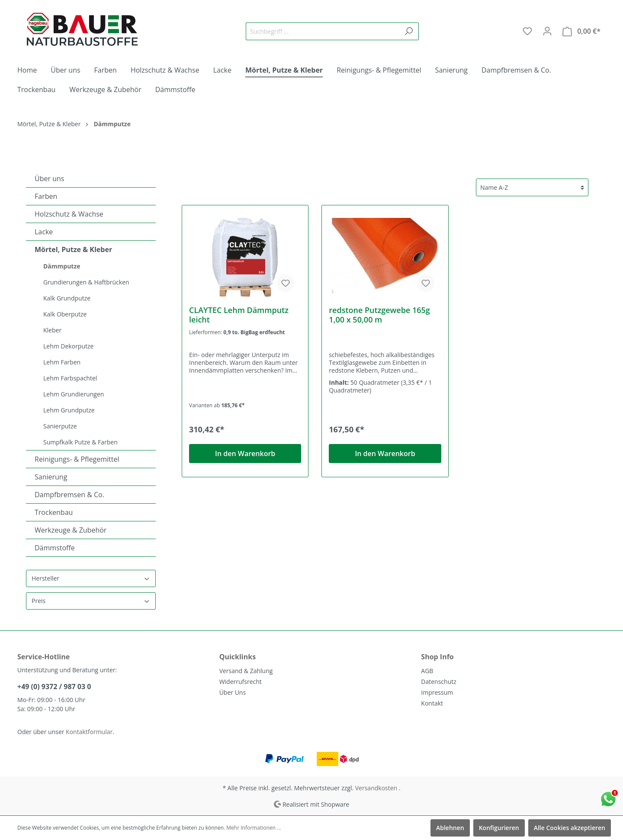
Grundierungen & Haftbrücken (86, 282)
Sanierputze (60, 426)
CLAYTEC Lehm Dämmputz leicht (239, 315)
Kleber (52, 330)
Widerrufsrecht (241, 682)
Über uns (49, 179)
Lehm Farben (62, 362)
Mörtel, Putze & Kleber (73, 249)
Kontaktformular (89, 732)
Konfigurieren (499, 828)
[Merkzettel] (527, 31)
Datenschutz (438, 682)
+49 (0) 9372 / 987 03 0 (54, 687)
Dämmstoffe (55, 548)
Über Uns (233, 692)
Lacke (44, 232)
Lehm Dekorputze (68, 346)
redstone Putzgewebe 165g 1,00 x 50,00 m (379, 315)
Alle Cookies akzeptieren (570, 828)
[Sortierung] (532, 187)
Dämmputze (62, 266)
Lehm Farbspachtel (70, 378)
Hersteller (91, 578)
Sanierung (51, 477)
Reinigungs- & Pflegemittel (77, 459)
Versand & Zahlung (246, 671)
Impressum (437, 692)
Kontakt (432, 703)
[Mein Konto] (547, 31)
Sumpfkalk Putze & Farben (80, 442)
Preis (91, 601)
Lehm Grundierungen (74, 394)
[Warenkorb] (581, 31)
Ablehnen (450, 828)
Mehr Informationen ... (254, 828)
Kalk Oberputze (65, 314)
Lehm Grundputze (69, 410)
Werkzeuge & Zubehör (71, 530)
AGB (427, 671)
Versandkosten (376, 788)
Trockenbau (54, 512)
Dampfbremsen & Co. (69, 495)
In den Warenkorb (245, 454)
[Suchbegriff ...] (322, 31)
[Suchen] (409, 31)
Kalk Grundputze (67, 298)
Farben (46, 196)
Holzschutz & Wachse (69, 214)
